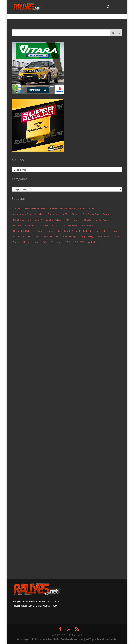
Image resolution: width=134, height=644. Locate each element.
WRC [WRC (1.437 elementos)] (69, 242)
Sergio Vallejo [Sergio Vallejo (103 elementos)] (88, 236)
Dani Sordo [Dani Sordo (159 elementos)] (19, 220)
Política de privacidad (45, 639)
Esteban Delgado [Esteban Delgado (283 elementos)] (54, 220)
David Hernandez (107, 639)
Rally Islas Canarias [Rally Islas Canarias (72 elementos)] (111, 231)
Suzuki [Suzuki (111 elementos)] (16, 242)
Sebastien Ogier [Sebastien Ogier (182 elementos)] (70, 236)
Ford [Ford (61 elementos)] (75, 220)
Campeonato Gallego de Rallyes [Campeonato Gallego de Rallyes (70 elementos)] (29, 214)
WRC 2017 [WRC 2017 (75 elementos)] (93, 242)
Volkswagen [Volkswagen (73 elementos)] (57, 242)
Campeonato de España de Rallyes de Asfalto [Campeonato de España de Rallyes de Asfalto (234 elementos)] (72, 209)
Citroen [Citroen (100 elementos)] (75, 214)
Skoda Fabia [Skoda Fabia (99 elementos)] (104, 236)
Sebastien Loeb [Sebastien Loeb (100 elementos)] (51, 236)
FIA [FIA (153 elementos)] (68, 220)
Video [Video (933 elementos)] (45, 242)
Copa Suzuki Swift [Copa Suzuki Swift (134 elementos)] (91, 214)
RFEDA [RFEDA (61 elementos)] (16, 236)
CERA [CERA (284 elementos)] (66, 214)
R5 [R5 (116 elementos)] (59, 231)
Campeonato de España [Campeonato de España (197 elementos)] (35, 209)
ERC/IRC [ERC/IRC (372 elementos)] (39, 220)
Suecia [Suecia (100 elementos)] (116, 236)
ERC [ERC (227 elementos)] (29, 220)
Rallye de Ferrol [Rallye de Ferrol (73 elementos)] (91, 231)
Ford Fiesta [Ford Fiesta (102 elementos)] (86, 220)
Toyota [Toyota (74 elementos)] (36, 242)
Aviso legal (23, 639)
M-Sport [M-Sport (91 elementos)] (56, 225)
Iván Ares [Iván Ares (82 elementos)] (29, 225)
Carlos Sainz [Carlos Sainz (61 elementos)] (54, 214)
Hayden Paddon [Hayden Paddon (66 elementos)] (102, 220)
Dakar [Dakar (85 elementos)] (106, 214)
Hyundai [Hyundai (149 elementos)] (17, 225)
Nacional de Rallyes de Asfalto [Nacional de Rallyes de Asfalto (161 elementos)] (28, 231)
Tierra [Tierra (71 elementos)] (26, 242)
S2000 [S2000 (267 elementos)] (37, 236)
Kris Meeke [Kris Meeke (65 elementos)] (43, 225)
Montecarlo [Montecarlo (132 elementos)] (87, 225)
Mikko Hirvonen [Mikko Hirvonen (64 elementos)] (71, 225)
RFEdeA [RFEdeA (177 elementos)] (27, 236)
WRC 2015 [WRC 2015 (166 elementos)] (79, 242)
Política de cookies (72, 639)
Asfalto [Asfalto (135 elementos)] (17, 209)
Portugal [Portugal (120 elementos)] (50, 231)
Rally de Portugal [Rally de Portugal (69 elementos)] (72, 231)
